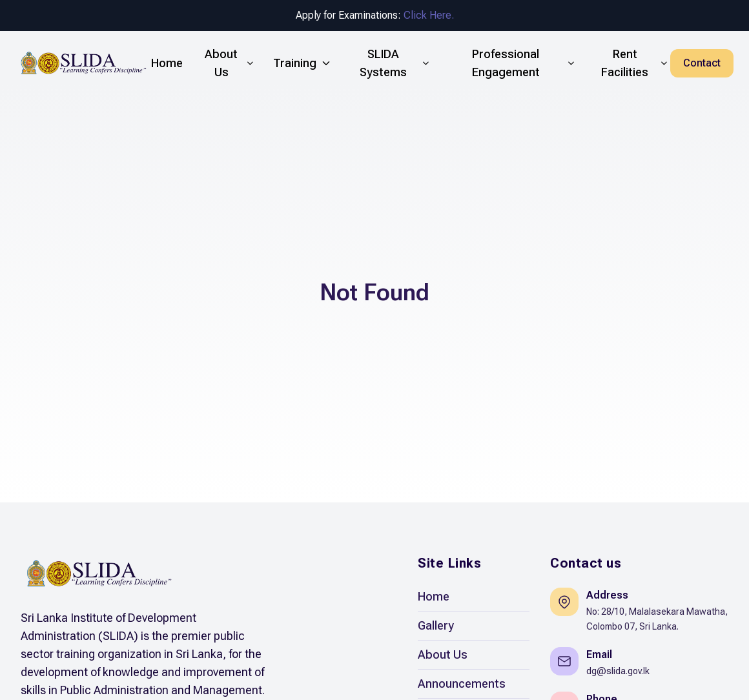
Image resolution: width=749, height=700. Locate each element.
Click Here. (429, 15)
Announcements (462, 684)
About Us (443, 654)
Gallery (436, 625)
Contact (702, 63)
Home (434, 596)
